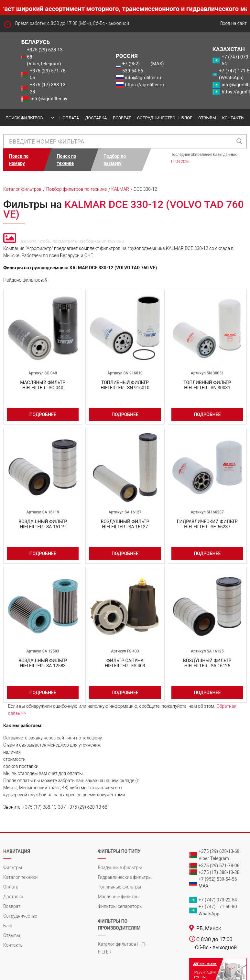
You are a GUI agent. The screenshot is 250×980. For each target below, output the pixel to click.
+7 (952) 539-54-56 (133, 67)
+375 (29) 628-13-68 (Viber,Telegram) (45, 57)
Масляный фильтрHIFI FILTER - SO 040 (43, 385)
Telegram (220, 858)
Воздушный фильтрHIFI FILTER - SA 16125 (207, 663)
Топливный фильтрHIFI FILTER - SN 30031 (207, 385)
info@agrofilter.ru (143, 78)
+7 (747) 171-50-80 (218, 907)
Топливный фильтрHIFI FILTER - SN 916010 (125, 385)
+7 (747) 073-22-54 (218, 900)
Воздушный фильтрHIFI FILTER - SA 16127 (125, 524)
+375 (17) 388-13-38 (48, 88)
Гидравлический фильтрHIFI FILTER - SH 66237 (207, 524)
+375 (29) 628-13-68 (219, 851)
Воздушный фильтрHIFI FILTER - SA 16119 (43, 524)
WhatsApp (209, 914)
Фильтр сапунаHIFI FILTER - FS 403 (125, 663)
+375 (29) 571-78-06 (48, 75)
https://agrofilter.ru (145, 85)
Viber (204, 858)
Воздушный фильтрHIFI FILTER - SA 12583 (43, 663)
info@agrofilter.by (49, 99)
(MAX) (157, 64)
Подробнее (43, 415)
